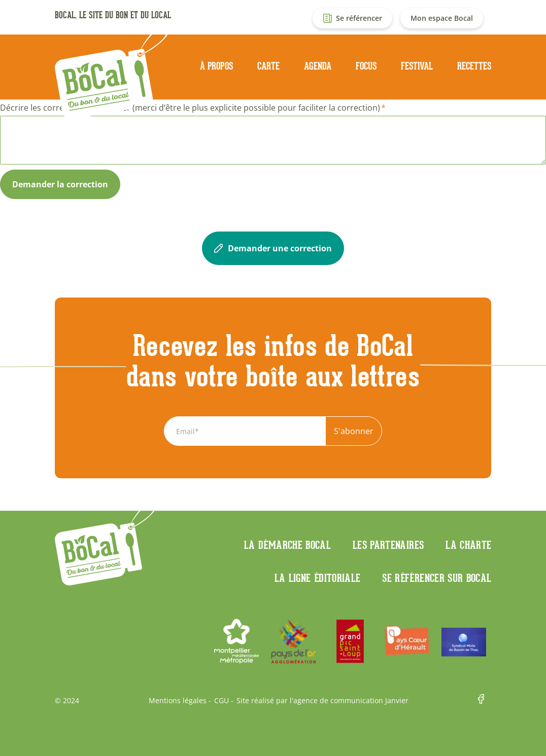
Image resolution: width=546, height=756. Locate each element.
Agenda (318, 66)
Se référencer (359, 18)
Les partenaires (388, 545)
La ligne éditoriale (318, 578)
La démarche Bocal (287, 545)
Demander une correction (273, 248)
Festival (417, 66)
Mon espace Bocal (442, 18)
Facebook (485, 701)
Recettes (474, 66)
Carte (268, 66)
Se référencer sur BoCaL (437, 578)
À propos (216, 66)
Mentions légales (178, 701)
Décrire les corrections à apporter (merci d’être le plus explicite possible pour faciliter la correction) (190, 108)
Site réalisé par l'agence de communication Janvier (322, 701)
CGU (221, 701)
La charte (468, 545)
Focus (366, 66)
